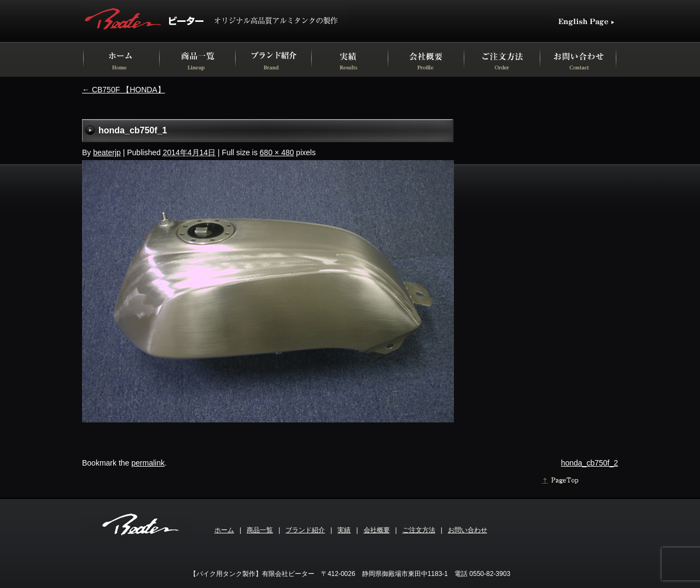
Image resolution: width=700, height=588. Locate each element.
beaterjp (107, 152)
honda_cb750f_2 (590, 463)
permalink (148, 463)
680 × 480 (277, 152)
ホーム (224, 530)
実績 (344, 530)
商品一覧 (260, 530)
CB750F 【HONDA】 (124, 90)
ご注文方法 (419, 530)
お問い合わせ (468, 530)
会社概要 (377, 530)
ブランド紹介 (305, 530)
